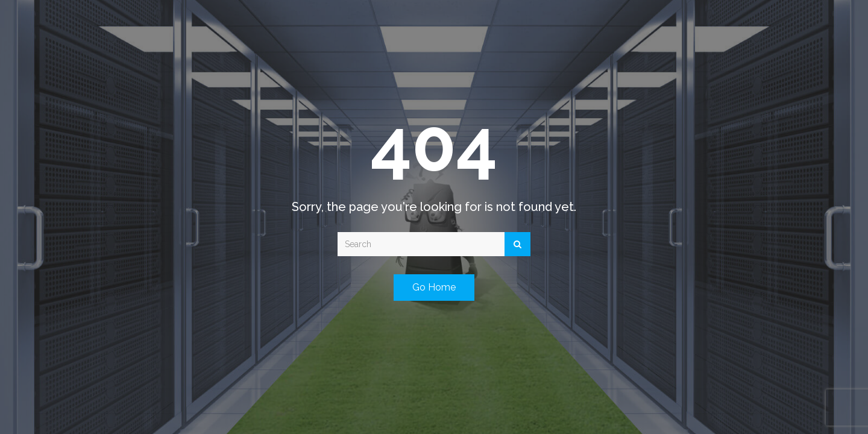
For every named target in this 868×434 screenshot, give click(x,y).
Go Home (434, 287)
